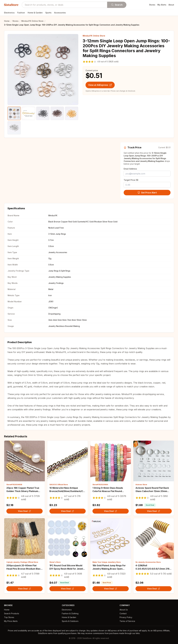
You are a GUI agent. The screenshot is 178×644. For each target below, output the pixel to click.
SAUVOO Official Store (59, 485)
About (171, 5)
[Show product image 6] (14, 128)
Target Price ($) (131, 180)
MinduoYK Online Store (32, 21)
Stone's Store (55, 562)
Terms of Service (127, 621)
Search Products (12, 613)
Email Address (130, 169)
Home (7, 21)
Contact (123, 613)
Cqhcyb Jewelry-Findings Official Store (22, 562)
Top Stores (9, 617)
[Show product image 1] (14, 113)
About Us (124, 610)
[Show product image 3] (43, 113)
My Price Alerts (11, 621)
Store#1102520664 (100, 485)
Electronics (9, 13)
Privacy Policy (126, 617)
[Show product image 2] (28, 113)
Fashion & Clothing (70, 613)
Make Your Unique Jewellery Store (107, 562)
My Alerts (162, 5)
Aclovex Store (141, 485)
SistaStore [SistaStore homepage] (11, 5)
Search (117, 5)
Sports (48, 13)
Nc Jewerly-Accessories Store (148, 562)
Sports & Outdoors (70, 621)
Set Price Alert (147, 193)
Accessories (60, 13)
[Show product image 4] (57, 113)
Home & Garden (35, 13)
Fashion (21, 13)
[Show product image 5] (72, 113)
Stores (152, 5)
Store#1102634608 (14, 485)
